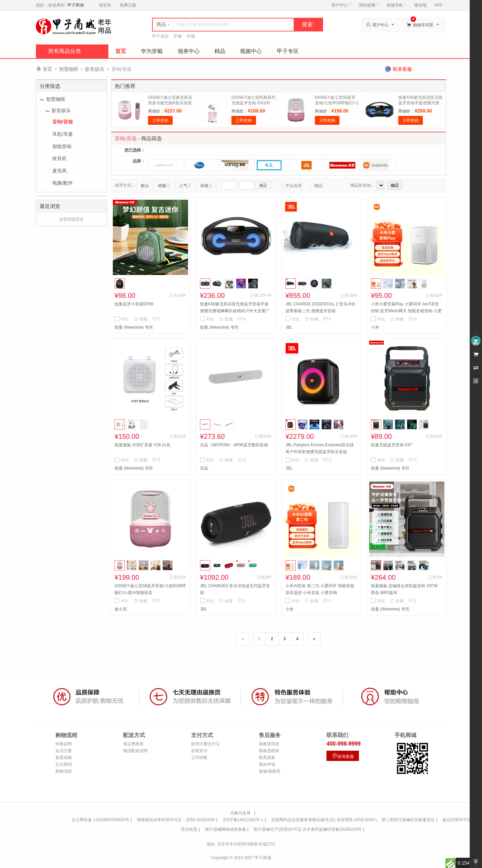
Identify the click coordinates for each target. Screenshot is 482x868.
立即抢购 (160, 120)
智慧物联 (69, 69)
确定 (263, 185)
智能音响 (62, 146)
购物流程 (64, 771)
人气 (183, 186)
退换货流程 (269, 744)
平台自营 (291, 186)
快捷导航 (397, 5)
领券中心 (189, 51)
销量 (162, 186)
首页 (121, 51)
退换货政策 (269, 751)
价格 (204, 186)
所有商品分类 (65, 51)
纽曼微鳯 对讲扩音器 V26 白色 (142, 445)
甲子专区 (288, 51)
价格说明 (64, 744)
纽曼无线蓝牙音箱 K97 (392, 445)
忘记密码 (64, 764)
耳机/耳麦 (63, 134)
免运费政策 (133, 744)
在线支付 (199, 751)
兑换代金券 (240, 813)
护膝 (191, 36)
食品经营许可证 (457, 820)
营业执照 (189, 829)
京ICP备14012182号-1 (243, 820)
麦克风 (59, 171)
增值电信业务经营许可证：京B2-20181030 (176, 820)
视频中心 (251, 51)
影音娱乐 (95, 69)
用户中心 (341, 5)
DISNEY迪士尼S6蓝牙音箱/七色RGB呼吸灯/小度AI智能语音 (337, 103)
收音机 (59, 158)
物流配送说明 (135, 751)
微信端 (420, 5)
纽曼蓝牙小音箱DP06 (134, 304)
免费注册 (128, 5)
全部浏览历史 (71, 219)
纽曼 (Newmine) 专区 (134, 327)
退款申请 (267, 764)
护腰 (178, 36)
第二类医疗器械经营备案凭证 (408, 820)
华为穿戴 (152, 51)
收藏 (140, 319)
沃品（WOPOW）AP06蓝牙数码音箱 (234, 445)
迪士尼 (121, 609)
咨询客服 (343, 756)
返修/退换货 (270, 771)
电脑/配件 (63, 183)
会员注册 (64, 751)
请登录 (105, 5)
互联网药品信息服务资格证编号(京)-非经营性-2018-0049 (323, 820)
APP (438, 5)
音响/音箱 (63, 122)
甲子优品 (160, 36)
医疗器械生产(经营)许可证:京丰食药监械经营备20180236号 (308, 829)
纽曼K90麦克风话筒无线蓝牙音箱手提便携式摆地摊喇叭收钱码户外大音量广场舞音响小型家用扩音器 (235, 311)
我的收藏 (369, 5)
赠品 (316, 186)
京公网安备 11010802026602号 (100, 820)
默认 (145, 186)
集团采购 (64, 758)
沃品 (204, 468)
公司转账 (199, 758)
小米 (375, 327)
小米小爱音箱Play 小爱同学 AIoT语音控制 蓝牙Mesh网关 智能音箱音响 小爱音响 (406, 311)
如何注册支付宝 (205, 744)
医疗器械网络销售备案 (226, 829)
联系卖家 (267, 758)
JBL (289, 327)
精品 (220, 51)
